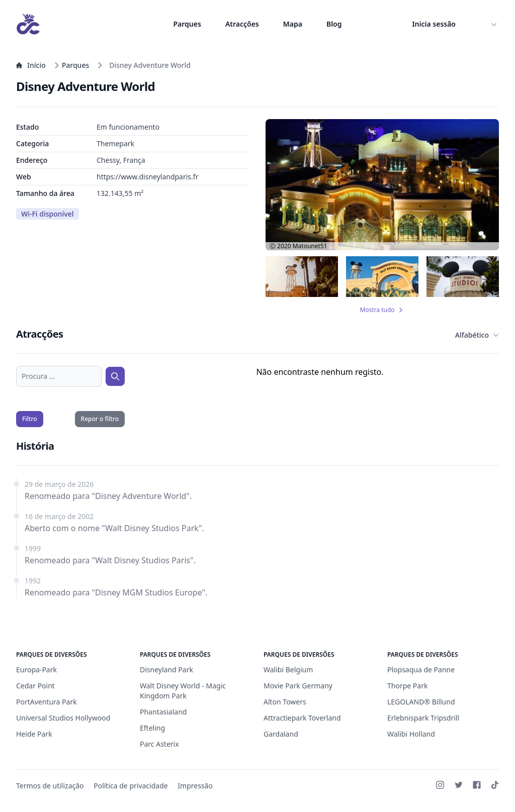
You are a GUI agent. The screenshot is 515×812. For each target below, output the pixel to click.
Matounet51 (310, 246)
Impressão (195, 786)
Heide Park (34, 734)
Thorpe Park (407, 686)
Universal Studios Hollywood (63, 718)
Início (31, 65)
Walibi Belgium (288, 670)
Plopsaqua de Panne (421, 670)
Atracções (242, 24)
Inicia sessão (434, 24)
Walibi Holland (411, 734)
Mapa (293, 24)
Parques (187, 24)
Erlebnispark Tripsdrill (423, 718)
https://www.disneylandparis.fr (147, 177)
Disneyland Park (166, 670)
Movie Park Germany (298, 686)
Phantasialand (163, 712)
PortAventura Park (47, 702)
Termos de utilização (50, 786)
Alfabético (477, 335)
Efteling (152, 728)
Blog (334, 24)
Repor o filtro (100, 419)
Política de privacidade (131, 786)
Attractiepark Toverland (302, 718)
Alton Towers (285, 702)
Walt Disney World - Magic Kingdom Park (183, 691)
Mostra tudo (382, 310)
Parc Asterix (159, 744)
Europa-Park (36, 670)
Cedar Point (35, 686)
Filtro (30, 419)
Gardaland (281, 734)
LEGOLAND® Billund (421, 702)
